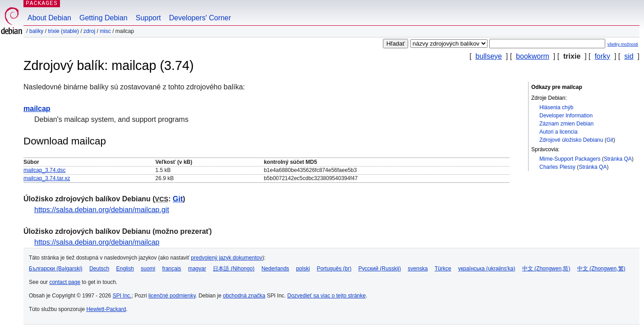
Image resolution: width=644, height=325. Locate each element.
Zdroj (89, 31)
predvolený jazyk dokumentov (226, 258)
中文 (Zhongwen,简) (546, 269)
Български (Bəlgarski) (56, 269)
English (125, 269)
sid (629, 56)
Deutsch (99, 269)
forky (602, 56)
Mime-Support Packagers (570, 159)
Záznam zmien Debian (566, 124)
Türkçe (443, 269)
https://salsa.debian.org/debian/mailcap (97, 242)
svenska (418, 269)
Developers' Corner (200, 18)
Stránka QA (618, 159)
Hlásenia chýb (556, 107)
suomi (148, 269)
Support (148, 18)
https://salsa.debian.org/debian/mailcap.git (102, 210)
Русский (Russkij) (379, 269)
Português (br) (334, 269)
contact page (65, 282)
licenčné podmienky (172, 296)
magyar (197, 269)
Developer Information (566, 116)
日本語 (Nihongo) (234, 269)
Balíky (36, 31)
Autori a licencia (559, 132)
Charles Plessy (557, 167)
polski (303, 269)
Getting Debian (103, 18)
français (172, 269)
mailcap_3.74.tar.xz (47, 178)
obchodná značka (244, 296)
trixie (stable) (63, 31)
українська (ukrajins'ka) (487, 269)
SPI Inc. (122, 296)
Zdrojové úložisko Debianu (571, 140)
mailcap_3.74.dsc (44, 170)
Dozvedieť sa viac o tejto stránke (327, 296)
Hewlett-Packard (106, 309)
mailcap (37, 109)
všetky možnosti (623, 44)
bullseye (489, 56)
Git (610, 140)
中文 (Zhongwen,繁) (601, 269)
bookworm (533, 56)
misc (105, 31)
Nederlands (275, 269)
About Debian (49, 18)
